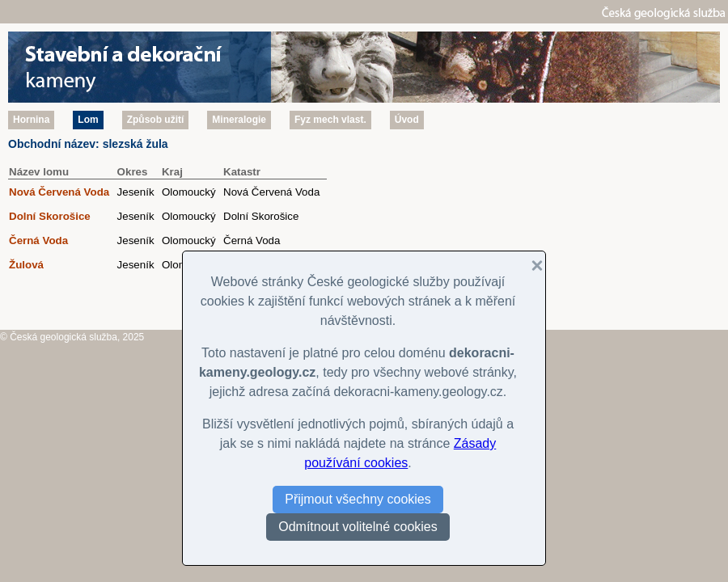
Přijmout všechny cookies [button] (358, 499)
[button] (531, 266)
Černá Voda (38, 240)
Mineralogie (239, 120)
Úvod (407, 120)
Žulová (26, 265)
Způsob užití (156, 120)
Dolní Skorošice (50, 216)
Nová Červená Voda (59, 192)
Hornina (31, 120)
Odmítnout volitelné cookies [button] (358, 527)
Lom (88, 120)
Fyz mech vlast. (330, 120)
